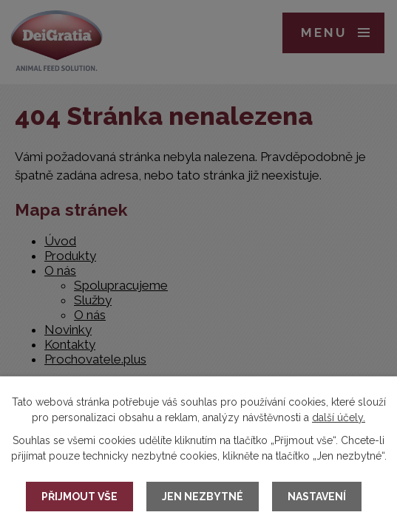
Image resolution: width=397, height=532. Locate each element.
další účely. (339, 417)
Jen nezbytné (203, 497)
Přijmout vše (79, 497)
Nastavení (317, 497)
